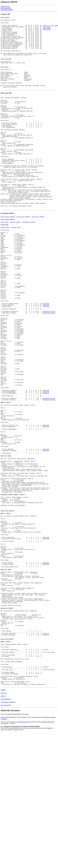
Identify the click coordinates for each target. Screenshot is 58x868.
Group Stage (5, 260)
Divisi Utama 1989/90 (8, 254)
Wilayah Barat (5, 267)
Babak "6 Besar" (16, 260)
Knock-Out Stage (6, 541)
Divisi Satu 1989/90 (23, 254)
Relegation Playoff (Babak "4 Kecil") (13, 588)
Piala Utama (47, 29)
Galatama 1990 (5, 7)
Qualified (46, 358)
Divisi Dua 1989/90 (38, 254)
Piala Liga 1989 (6, 67)
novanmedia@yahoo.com (24, 853)
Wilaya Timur (5, 373)
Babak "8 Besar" (6, 764)
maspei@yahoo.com (48, 853)
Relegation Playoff (29, 260)
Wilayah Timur (16, 267)
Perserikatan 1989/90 (7, 10)
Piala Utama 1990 (6, 8)
